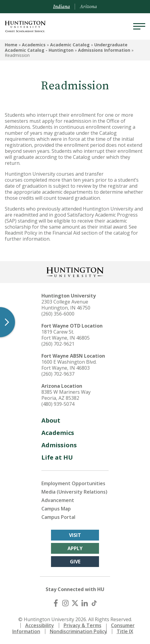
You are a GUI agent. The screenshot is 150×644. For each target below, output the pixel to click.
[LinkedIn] (85, 603)
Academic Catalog (70, 45)
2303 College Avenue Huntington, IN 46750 (66, 305)
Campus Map (56, 509)
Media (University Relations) (74, 492)
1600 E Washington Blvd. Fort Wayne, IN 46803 (69, 365)
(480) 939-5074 (58, 404)
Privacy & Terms (82, 625)
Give (75, 562)
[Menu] (139, 26)
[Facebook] (56, 603)
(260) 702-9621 (58, 344)
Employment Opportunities (73, 483)
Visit (75, 535)
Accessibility (40, 625)
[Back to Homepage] (75, 271)
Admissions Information (104, 50)
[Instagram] (65, 603)
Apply (75, 548)
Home (11, 45)
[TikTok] (94, 603)
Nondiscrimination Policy (78, 631)
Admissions (59, 445)
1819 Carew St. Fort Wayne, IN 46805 (66, 335)
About (51, 420)
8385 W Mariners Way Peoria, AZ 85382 (66, 395)
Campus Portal (58, 517)
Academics (34, 45)
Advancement (58, 500)
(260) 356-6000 (58, 314)
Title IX (125, 631)
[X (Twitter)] (75, 603)
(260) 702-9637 (58, 374)
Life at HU (57, 457)
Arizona (88, 7)
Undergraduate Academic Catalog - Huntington (66, 47)
